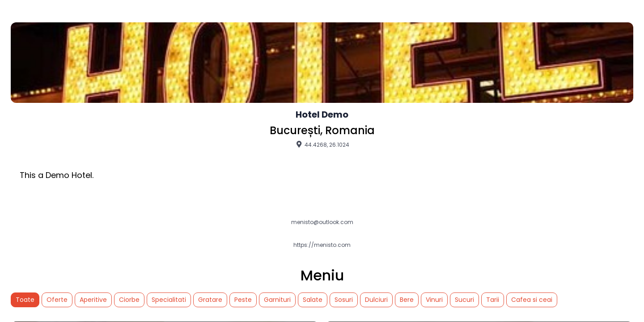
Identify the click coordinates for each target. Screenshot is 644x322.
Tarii (493, 300)
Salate (313, 300)
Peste (243, 300)
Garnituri (277, 300)
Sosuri (344, 300)
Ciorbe (129, 300)
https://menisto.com (322, 245)
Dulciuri (376, 300)
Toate (25, 300)
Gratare (210, 300)
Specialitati (169, 300)
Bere (407, 300)
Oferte (57, 300)
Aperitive (93, 300)
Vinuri (434, 300)
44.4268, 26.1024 (322, 144)
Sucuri (464, 300)
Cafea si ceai (532, 300)
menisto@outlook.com (322, 222)
